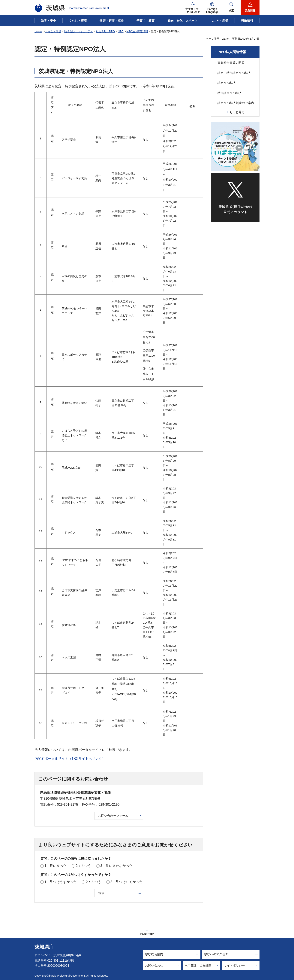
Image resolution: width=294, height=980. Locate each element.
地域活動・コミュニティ (79, 31)
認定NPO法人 (227, 83)
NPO (121, 31)
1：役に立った (55, 866)
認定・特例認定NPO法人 (234, 73)
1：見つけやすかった (61, 882)
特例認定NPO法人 (230, 93)
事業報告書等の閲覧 (231, 63)
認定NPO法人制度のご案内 (236, 103)
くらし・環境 (53, 31)
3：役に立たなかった (116, 866)
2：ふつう (83, 866)
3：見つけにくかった (127, 882)
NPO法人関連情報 (137, 31)
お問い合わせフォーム (113, 816)
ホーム (38, 31)
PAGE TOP (147, 934)
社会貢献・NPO (105, 31)
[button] (212, 8)
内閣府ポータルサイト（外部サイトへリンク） (70, 759)
